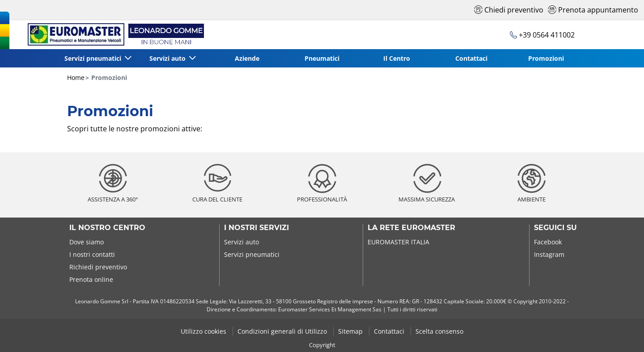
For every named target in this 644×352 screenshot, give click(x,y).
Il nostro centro (107, 228)
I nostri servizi (256, 228)
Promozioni (546, 58)
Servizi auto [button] (168, 58)
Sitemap (351, 331)
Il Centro (397, 58)
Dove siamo (87, 242)
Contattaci (471, 58)
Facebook (548, 242)
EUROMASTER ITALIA (398, 242)
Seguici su (555, 228)
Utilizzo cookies (204, 331)
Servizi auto (241, 242)
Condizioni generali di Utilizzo (283, 331)
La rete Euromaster (411, 228)
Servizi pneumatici (252, 254)
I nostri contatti (92, 254)
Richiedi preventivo (98, 267)
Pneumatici (322, 58)
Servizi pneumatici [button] (94, 58)
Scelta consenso (439, 331)
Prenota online (91, 279)
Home (76, 78)
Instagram (549, 254)
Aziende (247, 58)
